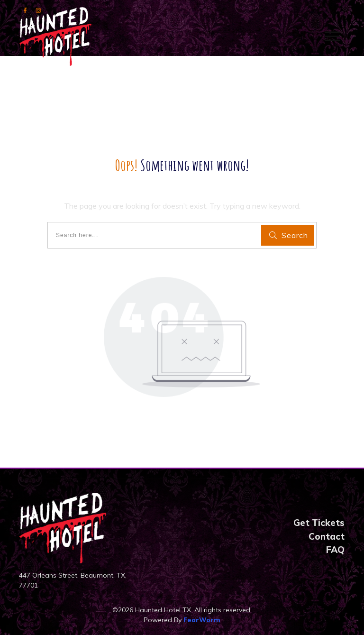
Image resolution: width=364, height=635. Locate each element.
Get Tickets (319, 523)
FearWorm (202, 620)
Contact (327, 536)
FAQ (335, 550)
